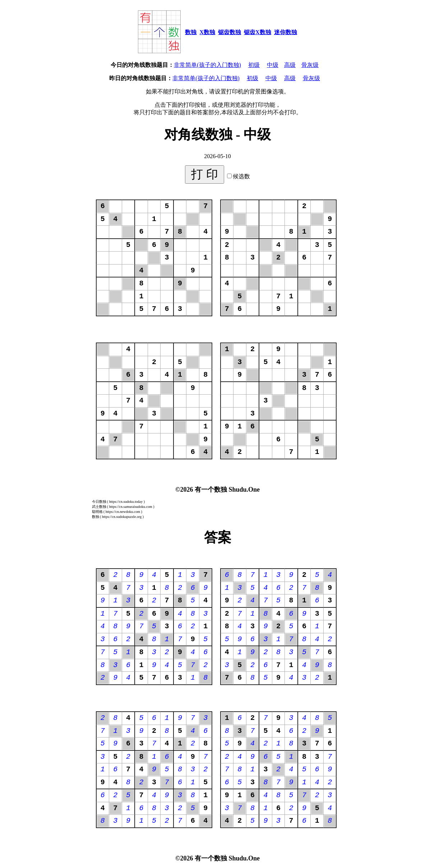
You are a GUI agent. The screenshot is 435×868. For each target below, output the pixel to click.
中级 (273, 65)
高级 (290, 65)
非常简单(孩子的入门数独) (207, 65)
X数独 (207, 32)
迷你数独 (286, 32)
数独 (191, 32)
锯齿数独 (230, 32)
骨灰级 (310, 65)
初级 (254, 65)
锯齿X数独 (258, 32)
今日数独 (99, 502)
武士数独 (99, 507)
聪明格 (97, 512)
